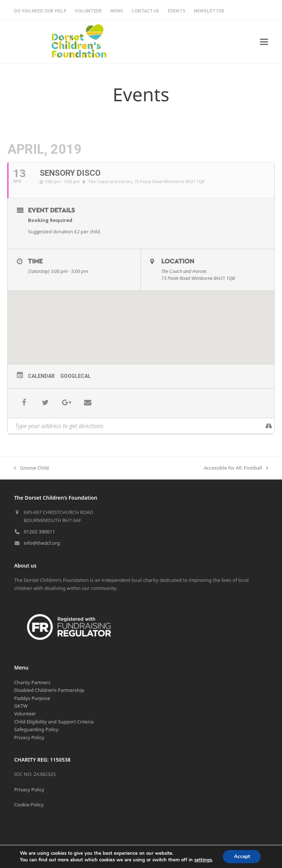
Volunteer (25, 714)
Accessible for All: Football (236, 468)
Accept (242, 856)
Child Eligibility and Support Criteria (54, 722)
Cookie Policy (29, 805)
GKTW (21, 706)
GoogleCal (75, 376)
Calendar (41, 376)
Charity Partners (32, 682)
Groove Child (31, 468)
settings (203, 860)
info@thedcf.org (42, 543)
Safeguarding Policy (36, 729)
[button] (264, 42)
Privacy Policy (29, 737)
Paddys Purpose (32, 698)
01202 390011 (39, 532)
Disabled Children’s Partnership (49, 690)
